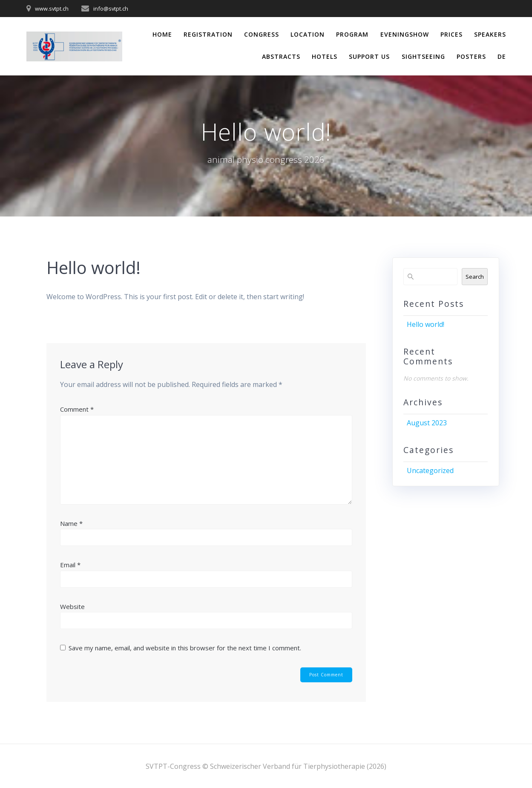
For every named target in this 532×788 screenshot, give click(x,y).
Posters (471, 56)
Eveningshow (405, 34)
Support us (369, 56)
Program (352, 34)
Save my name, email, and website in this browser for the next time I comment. (185, 648)
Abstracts (281, 56)
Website (72, 606)
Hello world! (426, 324)
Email (70, 565)
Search (475, 277)
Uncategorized (430, 470)
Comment (77, 409)
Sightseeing (423, 56)
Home (162, 34)
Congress (262, 34)
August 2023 (427, 423)
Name (71, 523)
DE (502, 56)
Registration (208, 34)
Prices (451, 34)
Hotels (325, 56)
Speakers (490, 34)
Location (308, 34)
